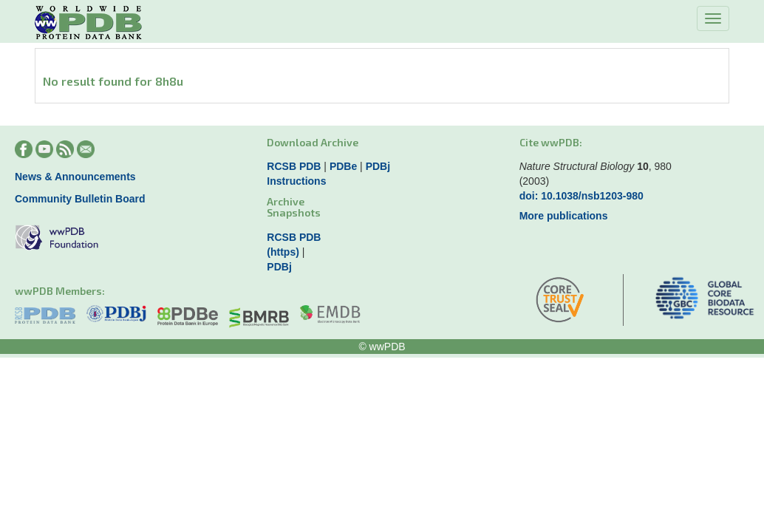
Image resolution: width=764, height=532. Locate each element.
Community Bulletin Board (80, 199)
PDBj (378, 166)
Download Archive (313, 142)
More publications (564, 216)
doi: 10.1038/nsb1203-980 (581, 196)
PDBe (343, 166)
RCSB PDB (294, 166)
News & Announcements (75, 177)
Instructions (296, 181)
